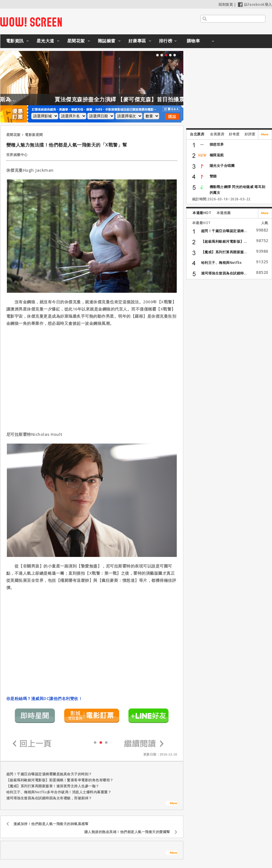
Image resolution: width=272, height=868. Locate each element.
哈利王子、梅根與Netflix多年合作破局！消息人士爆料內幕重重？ (59, 792)
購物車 (193, 41)
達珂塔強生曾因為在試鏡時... (224, 273)
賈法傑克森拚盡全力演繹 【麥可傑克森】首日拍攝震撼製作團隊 (146, 99)
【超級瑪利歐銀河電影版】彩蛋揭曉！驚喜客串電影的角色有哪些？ (60, 780)
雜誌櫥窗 (107, 41)
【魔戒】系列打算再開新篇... (224, 252)
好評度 (250, 134)
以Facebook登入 (255, 4)
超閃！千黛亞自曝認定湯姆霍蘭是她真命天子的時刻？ (49, 774)
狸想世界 (217, 144)
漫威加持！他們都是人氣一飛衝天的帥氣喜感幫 (51, 824)
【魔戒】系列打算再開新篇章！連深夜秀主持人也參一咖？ (53, 786)
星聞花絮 (76, 41)
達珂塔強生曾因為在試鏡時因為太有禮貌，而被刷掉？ (49, 798)
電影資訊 (15, 41)
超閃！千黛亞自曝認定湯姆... (224, 231)
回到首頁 (226, 4)
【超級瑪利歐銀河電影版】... (224, 241)
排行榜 (166, 41)
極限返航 (217, 155)
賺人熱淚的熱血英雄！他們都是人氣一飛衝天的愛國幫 (127, 832)
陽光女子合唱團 (222, 166)
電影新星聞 (34, 135)
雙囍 (213, 176)
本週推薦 (224, 213)
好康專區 (137, 41)
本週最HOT (202, 213)
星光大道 (45, 41)
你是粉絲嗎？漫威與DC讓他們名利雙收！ (44, 698)
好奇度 (234, 134)
